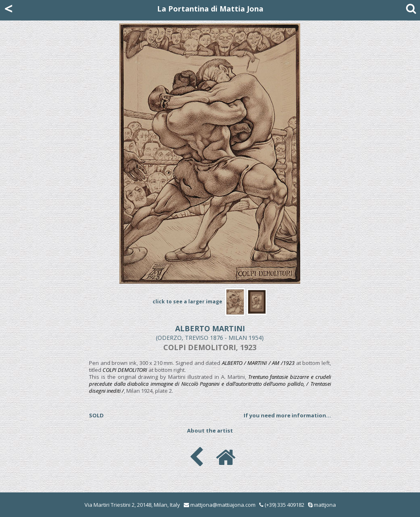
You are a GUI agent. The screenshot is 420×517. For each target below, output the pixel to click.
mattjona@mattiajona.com (223, 505)
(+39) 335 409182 (282, 505)
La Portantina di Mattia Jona (210, 9)
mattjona (325, 505)
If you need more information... (287, 415)
